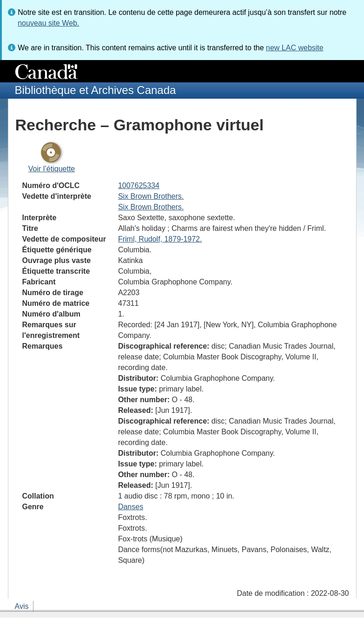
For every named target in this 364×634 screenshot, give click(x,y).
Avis (22, 606)
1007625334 (139, 185)
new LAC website (295, 48)
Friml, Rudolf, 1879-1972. (160, 239)
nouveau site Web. (48, 23)
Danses (131, 507)
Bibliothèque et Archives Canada (96, 90)
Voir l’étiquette (52, 169)
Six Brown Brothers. (151, 196)
